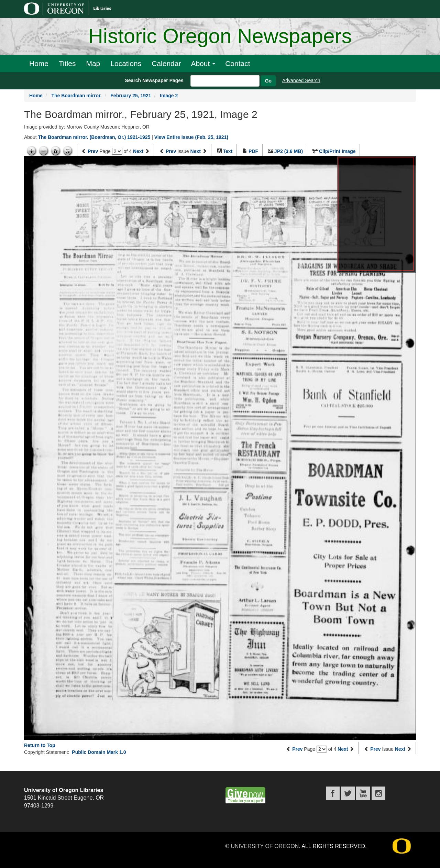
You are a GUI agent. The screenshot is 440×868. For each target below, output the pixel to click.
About (203, 63)
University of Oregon (265, 846)
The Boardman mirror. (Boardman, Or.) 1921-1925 (94, 137)
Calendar (166, 63)
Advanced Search (301, 80)
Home (39, 63)
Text (228, 151)
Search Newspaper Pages (154, 80)
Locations (126, 63)
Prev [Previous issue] (171, 151)
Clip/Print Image (337, 151)
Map (93, 63)
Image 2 (169, 96)
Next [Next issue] (196, 151)
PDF (253, 151)
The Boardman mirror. (76, 96)
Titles (67, 63)
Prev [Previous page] (93, 151)
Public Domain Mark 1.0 (99, 752)
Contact (238, 63)
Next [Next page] (138, 151)
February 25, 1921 (131, 96)
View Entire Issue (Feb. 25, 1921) (191, 137)
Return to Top (40, 745)
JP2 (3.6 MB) (289, 151)
